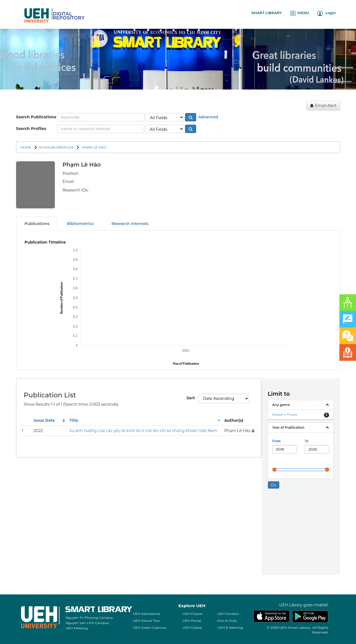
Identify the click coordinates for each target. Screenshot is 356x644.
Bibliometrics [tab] (80, 224)
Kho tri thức (227, 621)
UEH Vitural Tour (146, 621)
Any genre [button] (281, 405)
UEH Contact (228, 614)
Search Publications (36, 117)
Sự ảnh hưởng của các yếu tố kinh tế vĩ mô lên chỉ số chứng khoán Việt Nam (143, 431)
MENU (300, 13)
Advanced (208, 117)
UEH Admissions (147, 614)
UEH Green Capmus (149, 628)
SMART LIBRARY (267, 13)
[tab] (301, 405)
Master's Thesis (285, 414)
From (276, 441)
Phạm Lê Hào (94, 147)
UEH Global (192, 628)
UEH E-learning (230, 628)
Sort (190, 398)
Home (26, 147)
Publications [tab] (37, 224)
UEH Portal (192, 621)
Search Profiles (31, 129)
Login (327, 13)
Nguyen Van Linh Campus (87, 623)
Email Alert (323, 106)
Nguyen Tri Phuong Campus (89, 618)
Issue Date (44, 420)
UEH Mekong (76, 628)
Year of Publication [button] (288, 427)
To (307, 441)
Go (274, 485)
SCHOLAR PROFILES (56, 147)
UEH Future (193, 614)
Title (74, 420)
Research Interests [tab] (130, 224)
